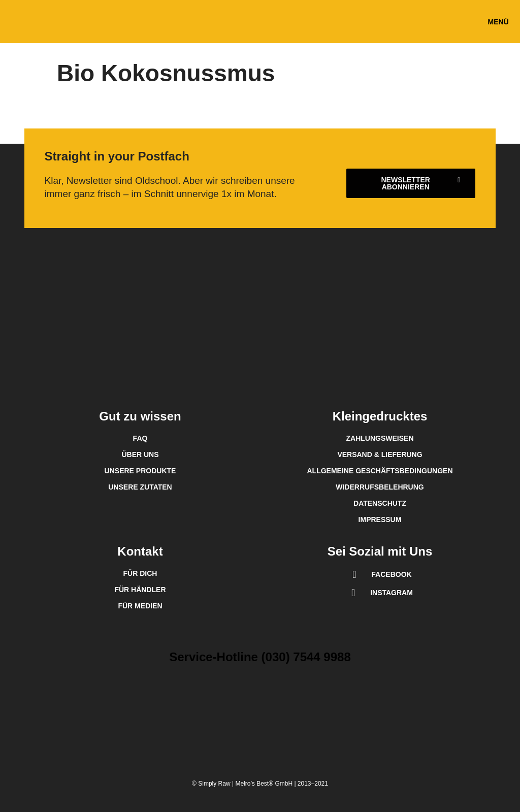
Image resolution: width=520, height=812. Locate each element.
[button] (498, 22)
